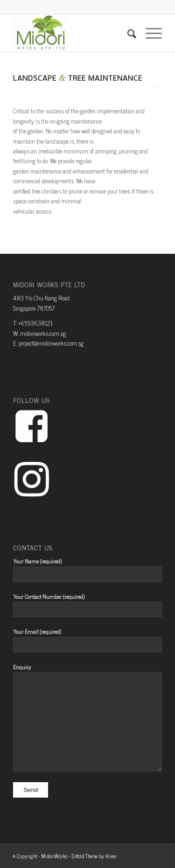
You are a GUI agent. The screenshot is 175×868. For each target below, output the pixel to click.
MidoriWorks (54, 856)
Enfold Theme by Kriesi (94, 856)
